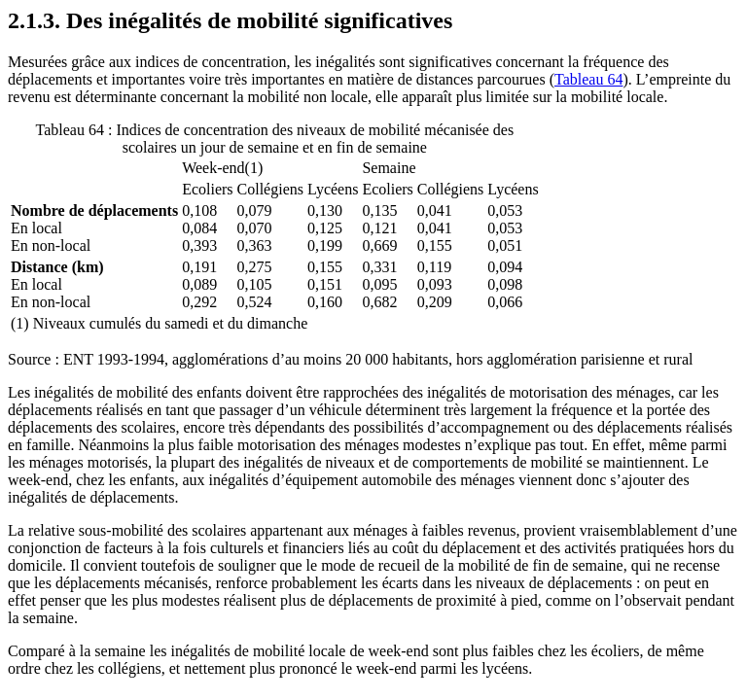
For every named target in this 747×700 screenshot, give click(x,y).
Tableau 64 (588, 79)
